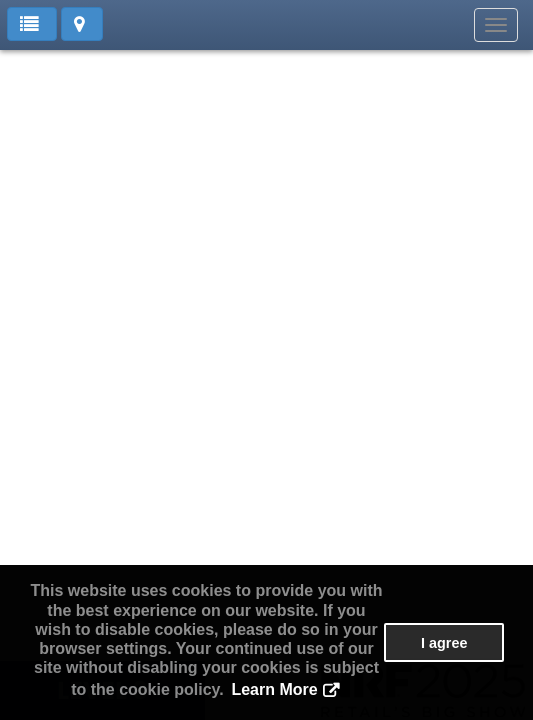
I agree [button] (444, 643)
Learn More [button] (274, 689)
